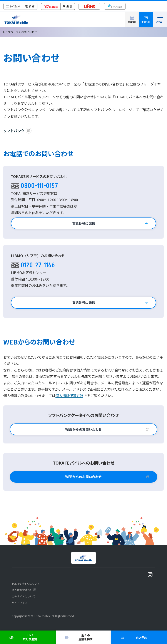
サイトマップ (20, 603)
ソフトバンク (14, 131)
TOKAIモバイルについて (26, 583)
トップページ (10, 32)
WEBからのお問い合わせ (83, 429)
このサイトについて (23, 596)
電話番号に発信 (84, 223)
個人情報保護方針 (69, 396)
